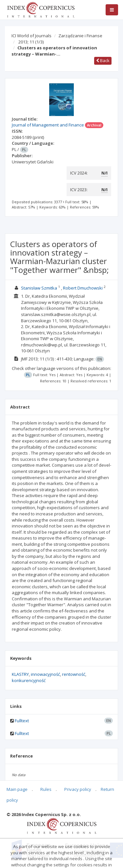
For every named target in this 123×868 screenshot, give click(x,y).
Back (103, 60)
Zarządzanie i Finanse (80, 36)
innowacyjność (45, 674)
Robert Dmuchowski (83, 288)
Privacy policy (78, 789)
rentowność (74, 674)
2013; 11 (31, 42)
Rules (46, 789)
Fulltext (22, 721)
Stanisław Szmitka (39, 288)
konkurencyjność (29, 680)
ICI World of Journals (31, 36)
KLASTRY (20, 674)
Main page (17, 789)
